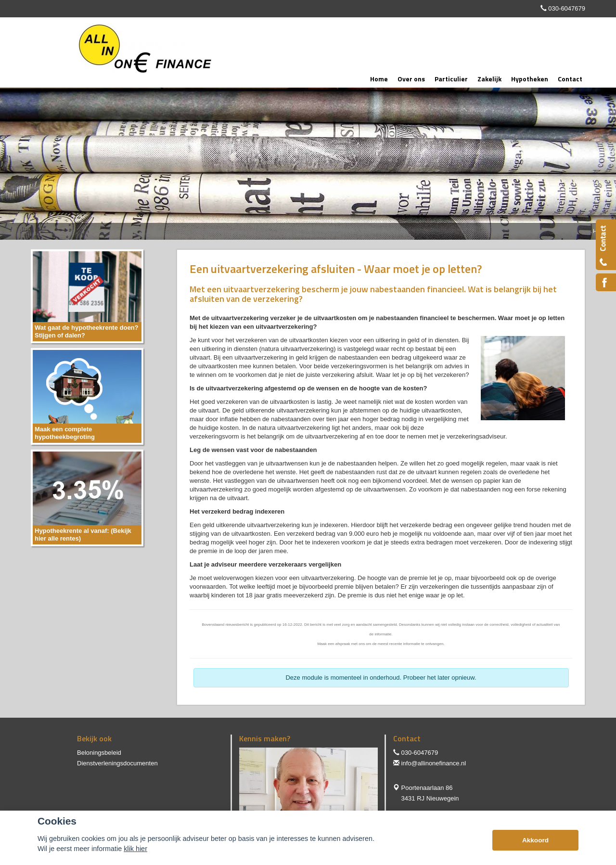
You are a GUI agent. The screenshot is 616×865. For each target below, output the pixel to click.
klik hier (135, 849)
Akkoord (535, 840)
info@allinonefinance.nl (434, 763)
